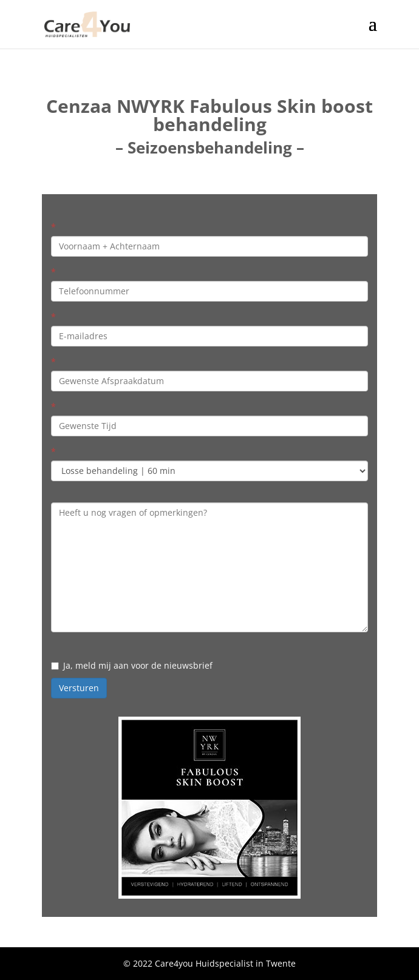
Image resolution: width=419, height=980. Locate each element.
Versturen (79, 688)
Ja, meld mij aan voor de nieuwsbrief (132, 665)
